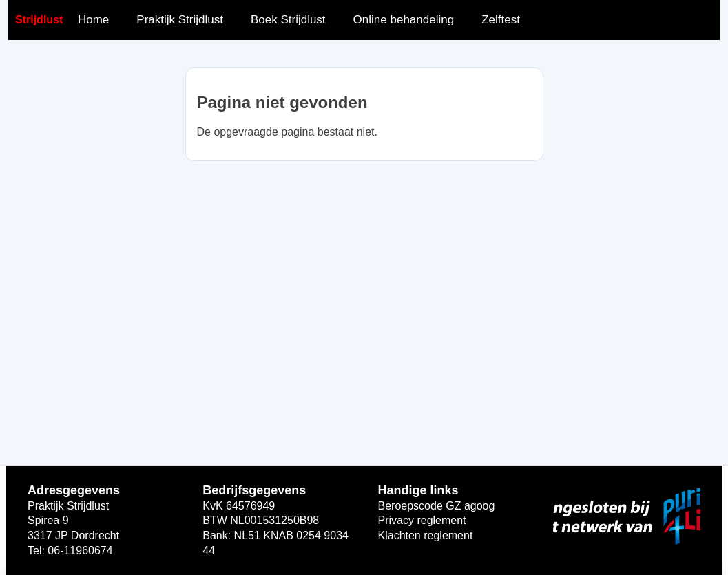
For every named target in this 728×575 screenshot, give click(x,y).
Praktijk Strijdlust (180, 20)
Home (93, 20)
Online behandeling (404, 20)
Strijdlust (39, 20)
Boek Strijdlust (288, 20)
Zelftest (501, 20)
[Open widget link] (627, 516)
